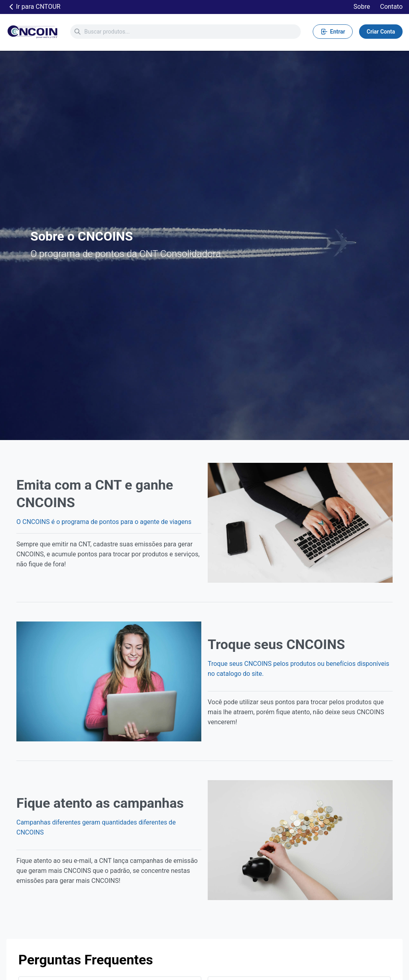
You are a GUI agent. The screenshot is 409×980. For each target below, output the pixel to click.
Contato (391, 7)
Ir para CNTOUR (33, 7)
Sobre (362, 7)
